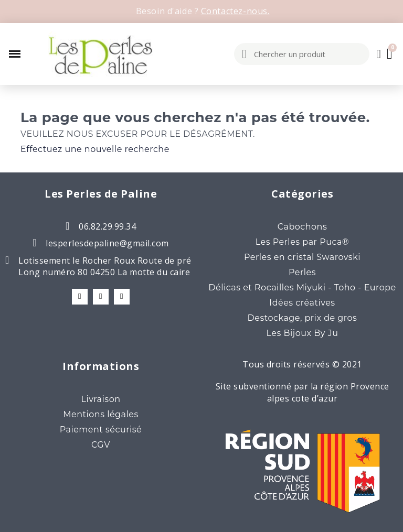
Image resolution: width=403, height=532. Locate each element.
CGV (101, 445)
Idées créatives (302, 303)
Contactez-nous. (235, 11)
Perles (302, 272)
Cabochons (302, 227)
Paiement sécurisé (101, 430)
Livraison (100, 399)
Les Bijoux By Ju (303, 333)
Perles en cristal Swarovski (302, 257)
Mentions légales (101, 414)
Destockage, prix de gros (303, 318)
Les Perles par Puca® (303, 242)
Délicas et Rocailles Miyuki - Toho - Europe (302, 287)
